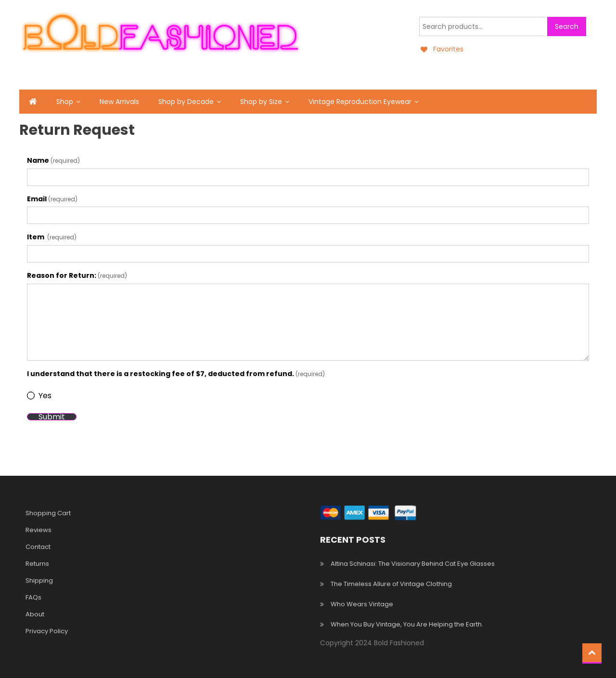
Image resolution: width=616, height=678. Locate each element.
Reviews (38, 530)
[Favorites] (441, 49)
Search (567, 26)
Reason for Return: (77, 275)
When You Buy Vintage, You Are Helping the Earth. (407, 624)
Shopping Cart (48, 513)
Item (52, 237)
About (35, 614)
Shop (65, 102)
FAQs (33, 597)
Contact (38, 547)
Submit (52, 417)
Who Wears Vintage (362, 604)
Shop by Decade (186, 102)
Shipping (39, 580)
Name (53, 160)
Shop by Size (261, 102)
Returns (37, 564)
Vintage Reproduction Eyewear (360, 102)
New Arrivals (119, 102)
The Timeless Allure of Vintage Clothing (391, 584)
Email (52, 199)
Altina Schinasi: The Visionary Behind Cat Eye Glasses (413, 564)
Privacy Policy (47, 631)
